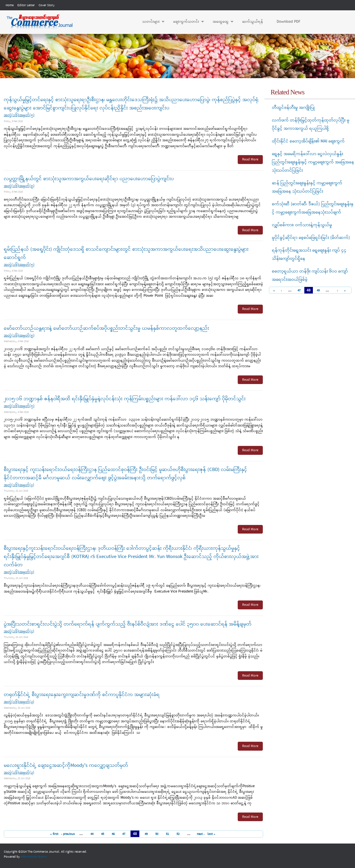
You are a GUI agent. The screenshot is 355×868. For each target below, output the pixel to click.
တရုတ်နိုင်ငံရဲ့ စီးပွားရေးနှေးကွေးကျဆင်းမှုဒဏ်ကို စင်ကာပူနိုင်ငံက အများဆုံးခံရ (82, 695)
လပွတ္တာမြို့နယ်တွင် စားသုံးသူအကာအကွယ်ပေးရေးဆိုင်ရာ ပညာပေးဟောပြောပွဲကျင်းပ (89, 179)
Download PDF (288, 22)
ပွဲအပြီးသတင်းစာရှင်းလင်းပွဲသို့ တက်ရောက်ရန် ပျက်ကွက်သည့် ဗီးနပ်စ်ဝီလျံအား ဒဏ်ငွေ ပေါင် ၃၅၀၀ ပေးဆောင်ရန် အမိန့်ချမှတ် (128, 624)
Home (10, 5)
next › (201, 834)
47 (124, 834)
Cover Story (47, 5)
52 (178, 834)
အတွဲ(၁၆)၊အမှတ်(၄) (19, 485)
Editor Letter (26, 5)
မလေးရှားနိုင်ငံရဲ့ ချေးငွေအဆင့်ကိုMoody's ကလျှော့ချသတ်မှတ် (66, 766)
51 (167, 834)
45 (103, 834)
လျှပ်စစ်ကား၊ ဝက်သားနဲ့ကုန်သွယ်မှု (302, 225)
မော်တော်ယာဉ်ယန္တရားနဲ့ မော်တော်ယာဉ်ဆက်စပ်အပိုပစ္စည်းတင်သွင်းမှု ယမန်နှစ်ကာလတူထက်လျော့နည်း (106, 328)
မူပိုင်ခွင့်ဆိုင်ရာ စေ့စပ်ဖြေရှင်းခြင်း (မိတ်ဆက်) (311, 238)
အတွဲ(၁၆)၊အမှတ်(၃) (19, 702)
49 (146, 834)
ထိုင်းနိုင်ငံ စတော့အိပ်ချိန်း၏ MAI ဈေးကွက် (308, 141)
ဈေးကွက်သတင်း (186, 22)
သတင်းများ (150, 22)
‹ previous (68, 834)
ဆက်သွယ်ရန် (253, 22)
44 (92, 834)
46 (113, 834)
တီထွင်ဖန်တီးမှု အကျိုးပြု (293, 108)
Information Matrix (34, 857)
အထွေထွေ (220, 22)
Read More (250, 160)
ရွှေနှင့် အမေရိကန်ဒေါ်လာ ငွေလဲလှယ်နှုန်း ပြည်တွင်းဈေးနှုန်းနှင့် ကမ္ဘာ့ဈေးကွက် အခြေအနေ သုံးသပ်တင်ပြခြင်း (313, 162)
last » (211, 834)
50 (157, 834)
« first (54, 834)
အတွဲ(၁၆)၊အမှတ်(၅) (19, 115)
